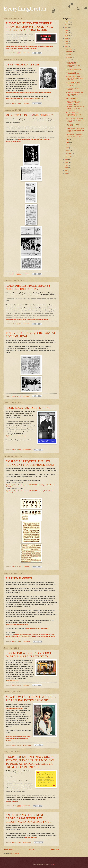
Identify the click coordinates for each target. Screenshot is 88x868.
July (68, 140)
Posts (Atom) (15, 853)
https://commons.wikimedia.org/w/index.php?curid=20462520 (24, 99)
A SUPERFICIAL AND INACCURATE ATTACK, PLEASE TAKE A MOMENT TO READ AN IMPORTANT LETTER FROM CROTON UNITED (30, 762)
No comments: (27, 450)
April (68, 148)
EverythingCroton (25, 9)
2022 (66, 30)
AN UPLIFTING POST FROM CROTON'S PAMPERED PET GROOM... (75, 120)
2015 (66, 159)
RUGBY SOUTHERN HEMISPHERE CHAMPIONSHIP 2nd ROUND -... (73, 65)
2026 (66, 22)
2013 (66, 165)
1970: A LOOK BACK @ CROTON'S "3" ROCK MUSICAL (73, 84)
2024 (66, 27)
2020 (66, 36)
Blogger (53, 864)
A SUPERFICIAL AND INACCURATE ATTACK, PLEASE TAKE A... (74, 114)
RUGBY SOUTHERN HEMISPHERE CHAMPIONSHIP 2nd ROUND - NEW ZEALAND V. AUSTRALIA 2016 (29, 27)
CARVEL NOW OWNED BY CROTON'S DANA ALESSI (74, 135)
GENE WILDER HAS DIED (23, 64)
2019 (66, 38)
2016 (66, 47)
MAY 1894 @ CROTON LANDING (73, 125)
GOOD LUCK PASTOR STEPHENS (28, 408)
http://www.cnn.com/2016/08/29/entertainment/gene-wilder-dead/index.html (28, 93)
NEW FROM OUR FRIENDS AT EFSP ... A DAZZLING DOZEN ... (75, 108)
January (69, 156)
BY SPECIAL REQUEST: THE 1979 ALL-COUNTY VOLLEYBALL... (74, 94)
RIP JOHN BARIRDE (19, 578)
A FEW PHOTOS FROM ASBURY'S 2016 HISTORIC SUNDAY (28, 287)
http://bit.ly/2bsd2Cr (12, 681)
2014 (66, 162)
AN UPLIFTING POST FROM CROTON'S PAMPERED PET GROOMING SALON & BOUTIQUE (28, 818)
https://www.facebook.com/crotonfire (17, 625)
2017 (66, 44)
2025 (66, 25)
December (69, 49)
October (69, 54)
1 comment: (26, 53)
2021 (66, 33)
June (68, 142)
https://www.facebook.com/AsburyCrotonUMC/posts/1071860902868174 (27, 319)
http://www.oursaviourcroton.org (16, 436)
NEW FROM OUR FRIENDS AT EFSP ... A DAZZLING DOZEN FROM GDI (31, 698)
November (69, 52)
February (69, 153)
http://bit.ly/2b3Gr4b (31, 838)
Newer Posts (9, 849)
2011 (66, 171)
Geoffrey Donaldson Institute (14, 708)
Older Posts (54, 849)
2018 (66, 41)
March (68, 151)
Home (32, 849)
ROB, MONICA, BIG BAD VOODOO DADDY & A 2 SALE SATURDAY (29, 655)
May (68, 145)
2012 (66, 168)
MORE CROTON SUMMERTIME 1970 (30, 115)
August (68, 60)
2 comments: (27, 641)
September (70, 57)
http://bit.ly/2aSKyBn (12, 801)
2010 (66, 173)
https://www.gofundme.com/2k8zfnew (38, 629)
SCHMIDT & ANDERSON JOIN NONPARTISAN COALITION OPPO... (75, 130)
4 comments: (27, 806)
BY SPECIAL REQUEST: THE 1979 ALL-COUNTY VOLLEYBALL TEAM (30, 463)
